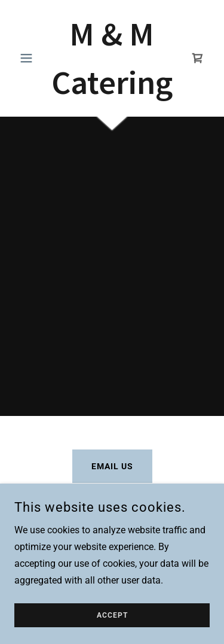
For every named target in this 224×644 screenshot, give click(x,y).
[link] (112, 58)
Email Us (112, 466)
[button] (29, 58)
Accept (112, 615)
